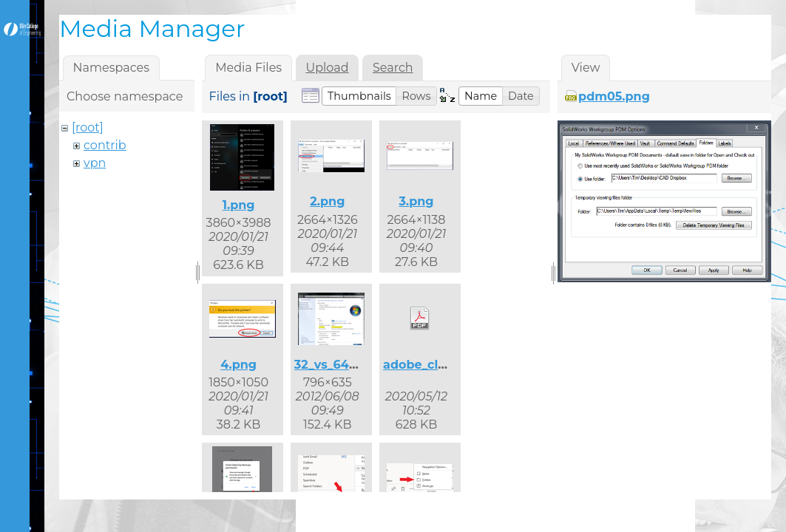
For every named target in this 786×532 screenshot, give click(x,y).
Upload (328, 68)
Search (393, 68)
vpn (95, 163)
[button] (359, 96)
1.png (239, 205)
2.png (327, 201)
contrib (105, 145)
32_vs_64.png (336, 365)
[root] (88, 127)
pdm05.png (614, 96)
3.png (416, 201)
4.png (238, 365)
